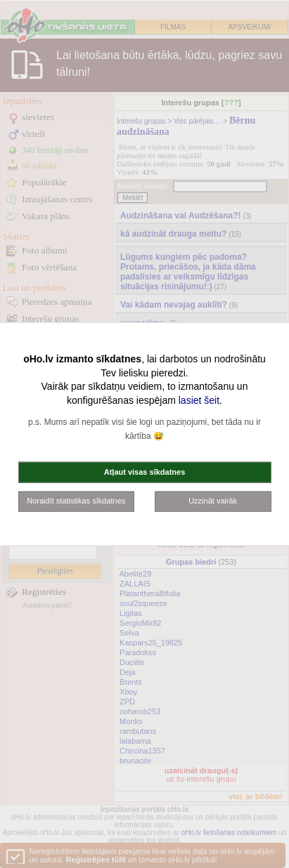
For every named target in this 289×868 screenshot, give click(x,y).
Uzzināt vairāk (213, 501)
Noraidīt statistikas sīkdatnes (76, 501)
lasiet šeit (199, 400)
